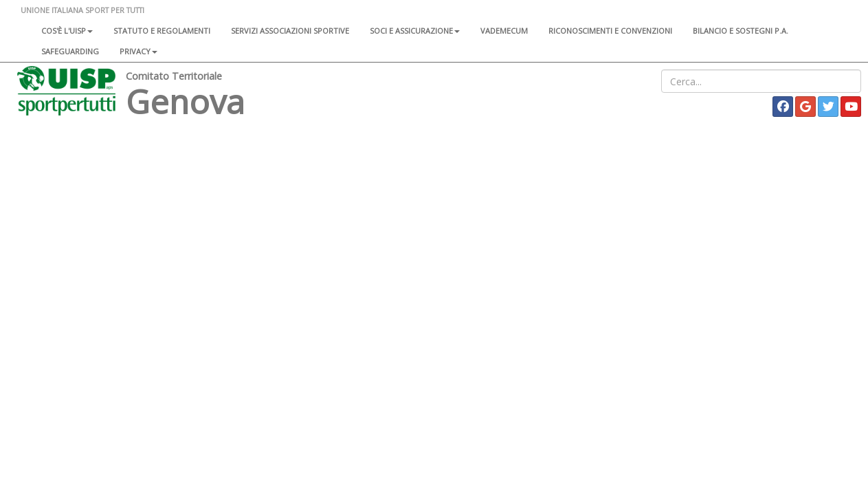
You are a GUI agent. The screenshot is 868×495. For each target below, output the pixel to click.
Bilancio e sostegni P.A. (741, 31)
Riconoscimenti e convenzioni (610, 31)
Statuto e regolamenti (162, 31)
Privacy (138, 51)
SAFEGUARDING (70, 51)
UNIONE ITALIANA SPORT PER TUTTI (82, 10)
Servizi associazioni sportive (290, 31)
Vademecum (504, 31)
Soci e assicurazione (415, 31)
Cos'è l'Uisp (67, 31)
